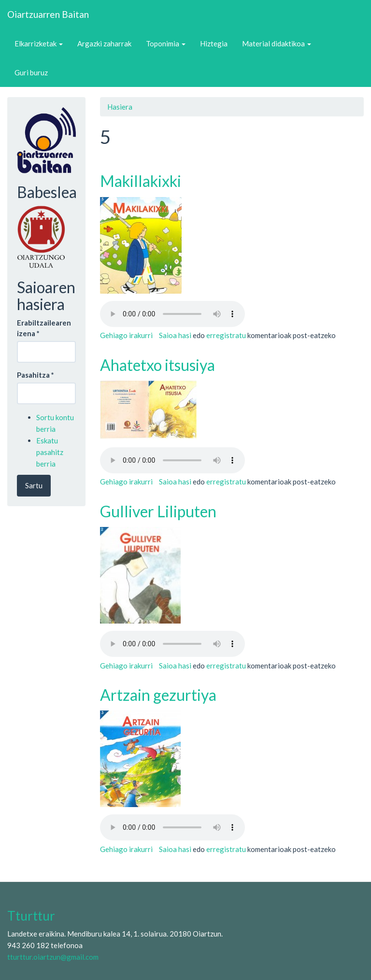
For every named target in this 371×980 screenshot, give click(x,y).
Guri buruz (31, 72)
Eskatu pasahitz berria (50, 452)
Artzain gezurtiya (158, 695)
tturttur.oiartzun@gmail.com (53, 957)
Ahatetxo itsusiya (157, 365)
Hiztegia (214, 43)
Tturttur (31, 916)
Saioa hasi (175, 335)
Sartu (34, 485)
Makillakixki (141, 181)
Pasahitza (36, 375)
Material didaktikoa (277, 43)
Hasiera (120, 107)
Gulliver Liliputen (158, 511)
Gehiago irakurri (126, 335)
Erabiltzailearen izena (44, 328)
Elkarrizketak (39, 43)
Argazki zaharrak (104, 43)
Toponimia (166, 43)
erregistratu (226, 335)
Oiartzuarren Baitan (48, 14)
